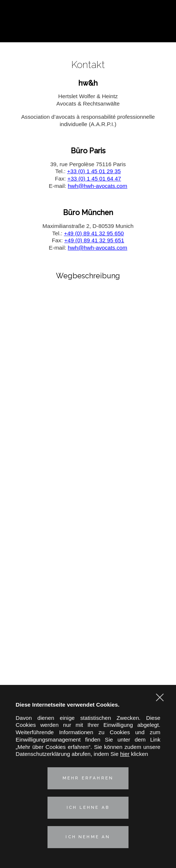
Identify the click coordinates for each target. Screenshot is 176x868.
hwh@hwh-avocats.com (97, 186)
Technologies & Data (88, 602)
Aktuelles (88, 626)
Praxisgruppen (88, 542)
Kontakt (88, 638)
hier (125, 754)
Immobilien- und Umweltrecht (88, 593)
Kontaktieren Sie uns (161, 30)
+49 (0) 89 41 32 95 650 (94, 233)
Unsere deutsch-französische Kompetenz (88, 613)
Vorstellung (88, 530)
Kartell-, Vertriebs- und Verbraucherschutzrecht (88, 560)
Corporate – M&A (88, 552)
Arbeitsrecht (88, 585)
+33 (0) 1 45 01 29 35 (94, 171)
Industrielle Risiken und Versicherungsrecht (88, 568)
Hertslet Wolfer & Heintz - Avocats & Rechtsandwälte (88, 22)
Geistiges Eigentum (88, 577)
